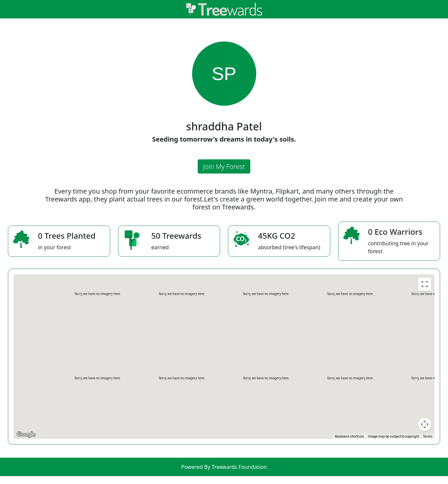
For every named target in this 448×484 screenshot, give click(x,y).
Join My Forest (224, 166)
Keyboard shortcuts (349, 436)
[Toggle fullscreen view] (425, 284)
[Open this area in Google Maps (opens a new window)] (26, 435)
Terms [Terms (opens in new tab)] (428, 436)
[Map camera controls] (425, 424)
